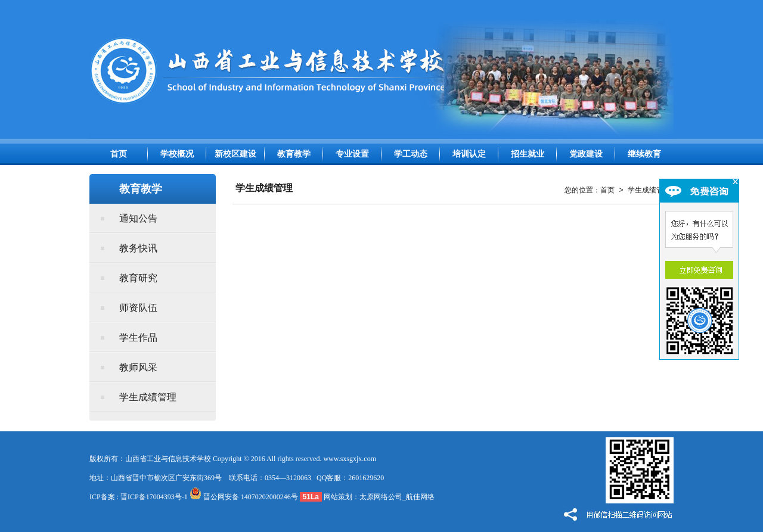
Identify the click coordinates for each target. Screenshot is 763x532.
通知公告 (138, 218)
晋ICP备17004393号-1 (154, 497)
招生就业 (528, 154)
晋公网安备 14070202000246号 (244, 497)
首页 (119, 154)
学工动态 (411, 154)
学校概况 (177, 154)
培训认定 (469, 154)
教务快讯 (138, 248)
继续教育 (644, 154)
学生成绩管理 (148, 397)
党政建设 (586, 154)
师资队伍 (138, 308)
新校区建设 (235, 154)
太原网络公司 (381, 497)
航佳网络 (420, 497)
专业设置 (352, 154)
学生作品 (138, 337)
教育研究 (138, 278)
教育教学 (294, 154)
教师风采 (138, 367)
